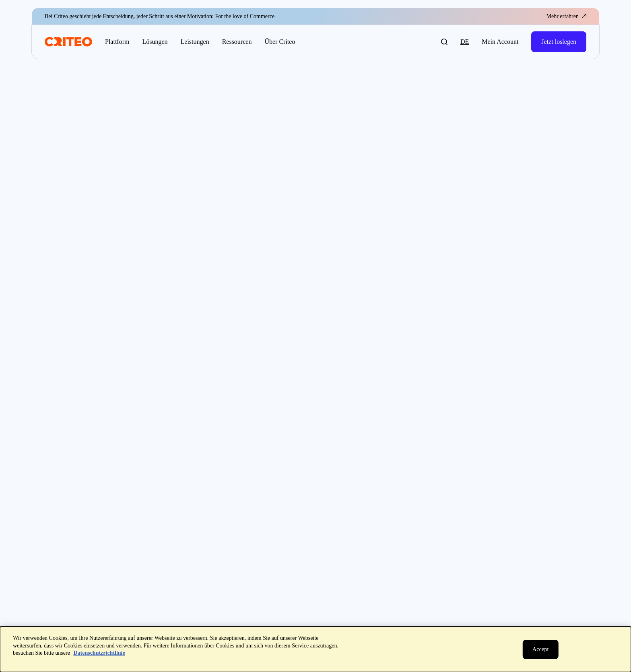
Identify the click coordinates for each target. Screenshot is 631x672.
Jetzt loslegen (559, 42)
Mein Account (500, 42)
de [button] (465, 42)
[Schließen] (540, 649)
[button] (444, 42)
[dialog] (315, 649)
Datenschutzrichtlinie (99, 653)
